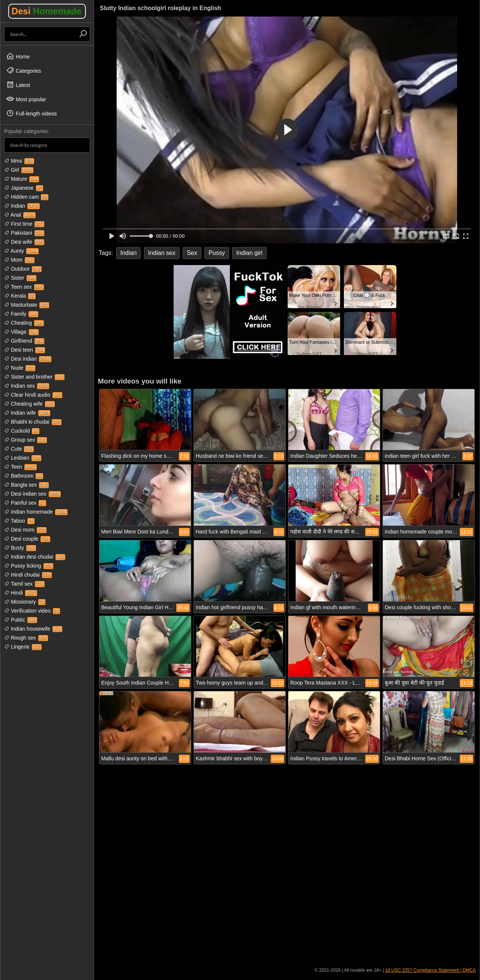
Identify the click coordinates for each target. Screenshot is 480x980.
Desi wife (24, 242)
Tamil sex (24, 584)
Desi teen (25, 350)
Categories (24, 70)
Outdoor (23, 269)
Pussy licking (29, 566)
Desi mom (25, 530)
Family (21, 314)
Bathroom (24, 476)
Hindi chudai (28, 575)
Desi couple (27, 539)
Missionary (25, 602)
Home (18, 56)
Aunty (21, 251)
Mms (19, 161)
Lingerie (23, 647)
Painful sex (25, 503)
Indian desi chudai (35, 557)
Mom (19, 260)
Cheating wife (29, 404)
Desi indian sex (32, 494)
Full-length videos (31, 113)
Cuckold (22, 431)
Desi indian (28, 359)
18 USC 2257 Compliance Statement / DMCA (430, 970)
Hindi (21, 593)
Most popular (26, 99)
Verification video (32, 611)
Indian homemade (36, 512)
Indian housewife (33, 629)
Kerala (20, 296)
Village (21, 332)
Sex (192, 253)
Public (21, 620)
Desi (47, 11)
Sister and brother (34, 377)
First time (24, 224)
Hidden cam (26, 197)
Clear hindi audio (33, 395)
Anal (20, 215)
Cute (19, 449)
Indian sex (27, 386)
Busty (20, 548)
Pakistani (24, 233)
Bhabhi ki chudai (33, 422)
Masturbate (27, 305)
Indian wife (27, 413)
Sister (20, 278)
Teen (20, 467)
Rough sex (26, 638)
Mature (22, 179)
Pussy (217, 253)
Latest (18, 85)
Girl (19, 170)
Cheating (24, 323)
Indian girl (249, 253)
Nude (20, 368)
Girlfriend (24, 341)
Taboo (19, 521)
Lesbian (23, 458)
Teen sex (24, 287)
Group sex (25, 440)
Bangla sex (26, 485)
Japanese (24, 188)
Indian (22, 206)
